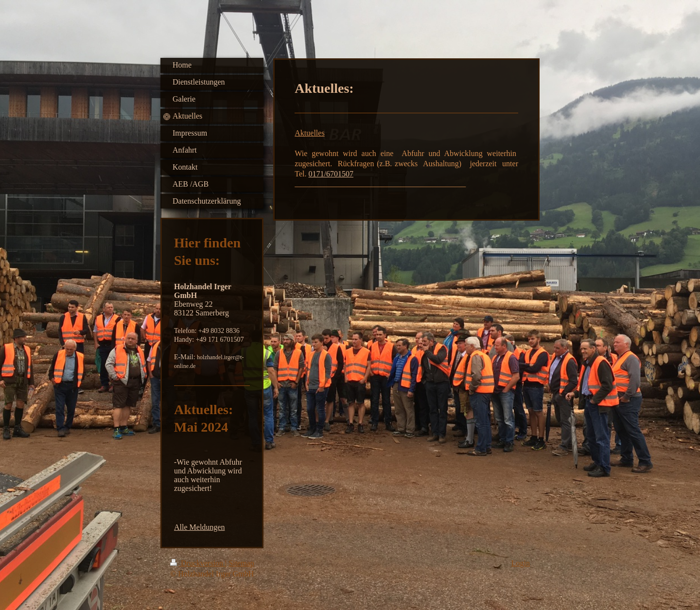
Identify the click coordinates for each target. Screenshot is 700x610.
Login (521, 563)
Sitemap (241, 563)
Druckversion (198, 563)
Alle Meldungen (199, 527)
